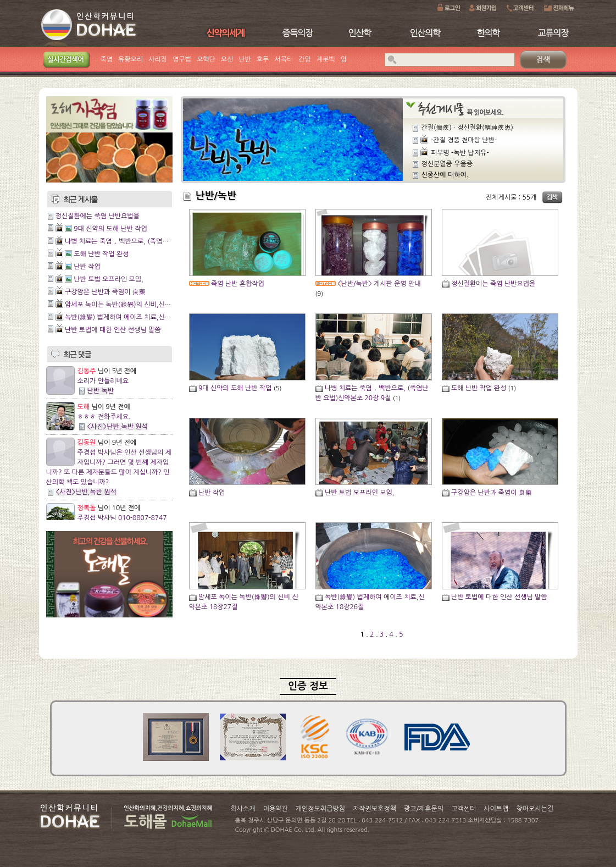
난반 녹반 (101, 391)
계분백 (326, 59)
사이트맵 (496, 809)
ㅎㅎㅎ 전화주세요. (104, 417)
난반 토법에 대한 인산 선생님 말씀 (113, 330)
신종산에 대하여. (445, 175)
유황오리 (131, 59)
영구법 (182, 59)
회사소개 (243, 809)
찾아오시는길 (535, 809)
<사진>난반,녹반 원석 (118, 427)
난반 (245, 59)
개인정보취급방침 (320, 809)
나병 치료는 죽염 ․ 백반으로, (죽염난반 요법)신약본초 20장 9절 (155, 241)
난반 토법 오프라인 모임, (109, 279)
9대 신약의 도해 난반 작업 (110, 229)
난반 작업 (87, 267)
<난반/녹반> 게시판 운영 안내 (379, 284)
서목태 (284, 59)
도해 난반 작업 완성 (101, 254)
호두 (263, 59)
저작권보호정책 (374, 809)
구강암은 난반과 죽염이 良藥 (105, 292)
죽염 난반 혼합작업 (238, 284)
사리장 (158, 59)
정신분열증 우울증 (447, 164)
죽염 (107, 59)
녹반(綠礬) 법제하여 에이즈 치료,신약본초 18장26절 (139, 317)
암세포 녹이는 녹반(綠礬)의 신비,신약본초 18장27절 (139, 305)
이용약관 (276, 809)
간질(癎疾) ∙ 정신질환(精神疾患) (467, 128)
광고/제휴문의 (424, 809)
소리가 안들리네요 (103, 381)
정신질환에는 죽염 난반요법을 (98, 216)
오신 (227, 59)
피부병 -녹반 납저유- (460, 153)
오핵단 (206, 59)
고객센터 (464, 809)
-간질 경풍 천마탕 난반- (464, 140)
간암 (305, 59)
